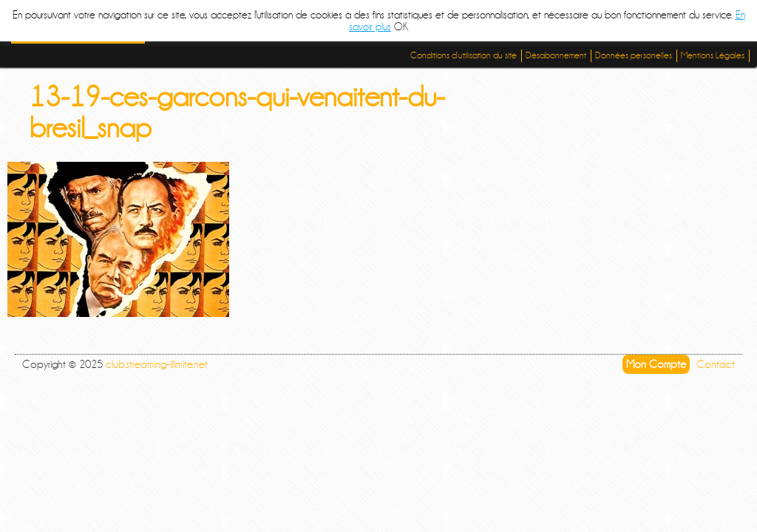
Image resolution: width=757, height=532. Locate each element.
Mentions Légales (713, 55)
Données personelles (634, 55)
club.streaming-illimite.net (157, 364)
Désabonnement (556, 55)
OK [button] (401, 27)
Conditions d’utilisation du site (464, 55)
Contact (716, 364)
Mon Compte (656, 364)
